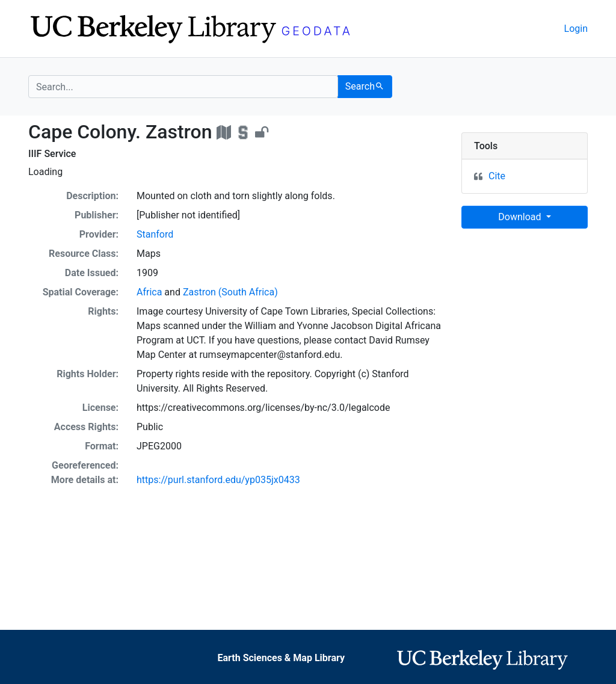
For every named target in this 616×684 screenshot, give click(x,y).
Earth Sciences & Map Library (281, 658)
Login (576, 29)
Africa (149, 292)
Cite (497, 176)
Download (521, 217)
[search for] (183, 87)
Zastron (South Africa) (230, 292)
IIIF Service (52, 154)
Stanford (155, 234)
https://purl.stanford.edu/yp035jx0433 (218, 480)
